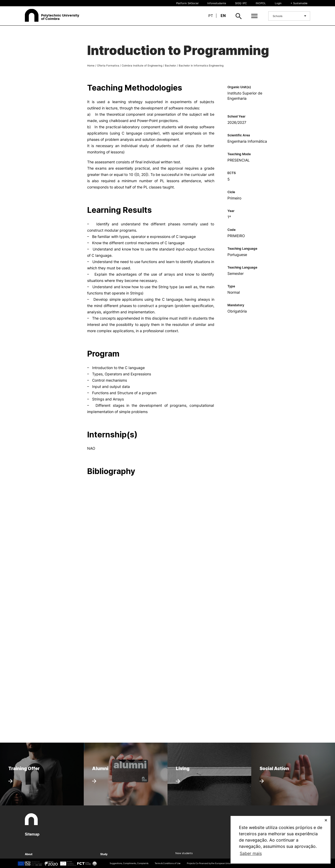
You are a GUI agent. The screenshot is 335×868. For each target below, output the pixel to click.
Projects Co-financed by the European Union (209, 863)
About (29, 854)
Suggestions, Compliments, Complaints (129, 863)
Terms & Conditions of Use (168, 863)
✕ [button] (326, 820)
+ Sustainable (299, 3)
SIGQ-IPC (241, 3)
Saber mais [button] (251, 853)
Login (278, 3)
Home (91, 65)
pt (211, 16)
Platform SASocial (187, 3)
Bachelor (171, 65)
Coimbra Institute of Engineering (142, 65)
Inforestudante (217, 3)
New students (184, 853)
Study (104, 854)
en (223, 16)
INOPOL (261, 3)
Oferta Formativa (108, 65)
